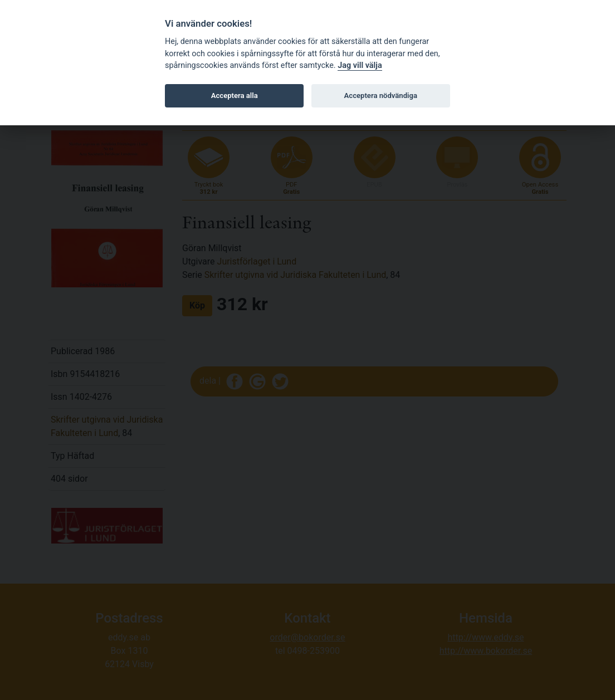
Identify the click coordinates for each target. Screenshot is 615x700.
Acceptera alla (235, 96)
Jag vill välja (360, 65)
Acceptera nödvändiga (381, 96)
